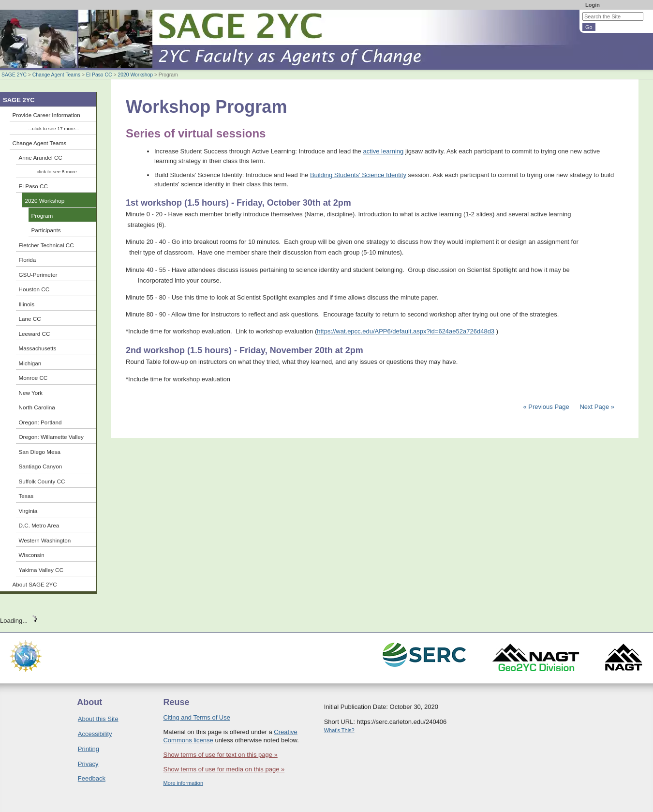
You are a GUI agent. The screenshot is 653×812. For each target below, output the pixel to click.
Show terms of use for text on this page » (220, 755)
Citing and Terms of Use (197, 717)
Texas (26, 496)
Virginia (28, 511)
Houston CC (34, 289)
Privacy (88, 764)
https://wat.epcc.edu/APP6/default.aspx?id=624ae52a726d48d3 (406, 331)
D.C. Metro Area (39, 525)
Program (42, 216)
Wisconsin (32, 555)
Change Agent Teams (56, 75)
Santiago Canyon (41, 466)
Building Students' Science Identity (358, 175)
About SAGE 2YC (35, 584)
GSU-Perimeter (38, 275)
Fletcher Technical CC (46, 245)
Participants (46, 230)
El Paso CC (99, 75)
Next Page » (596, 407)
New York (31, 393)
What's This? (339, 730)
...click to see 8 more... (57, 172)
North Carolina (37, 407)
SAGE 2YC (14, 75)
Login (593, 5)
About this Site (98, 719)
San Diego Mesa (40, 452)
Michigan (30, 363)
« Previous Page (546, 407)
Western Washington (45, 540)
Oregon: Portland (40, 422)
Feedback (92, 778)
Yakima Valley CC (41, 570)
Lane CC (30, 319)
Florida (28, 260)
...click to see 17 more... (53, 128)
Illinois (27, 304)
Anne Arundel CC (41, 158)
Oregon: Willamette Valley (51, 437)
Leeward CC (35, 334)
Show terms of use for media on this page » (224, 769)
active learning (383, 151)
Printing (89, 749)
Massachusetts (38, 348)
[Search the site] (613, 16)
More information (183, 783)
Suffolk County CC (42, 481)
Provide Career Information (46, 115)
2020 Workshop (135, 75)
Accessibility (95, 734)
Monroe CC (33, 378)
